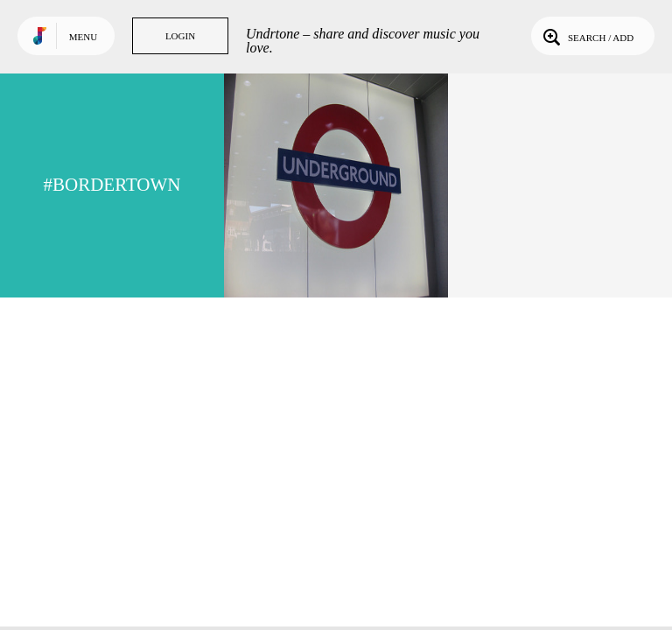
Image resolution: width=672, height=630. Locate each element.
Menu (83, 37)
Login (180, 36)
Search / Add (587, 36)
